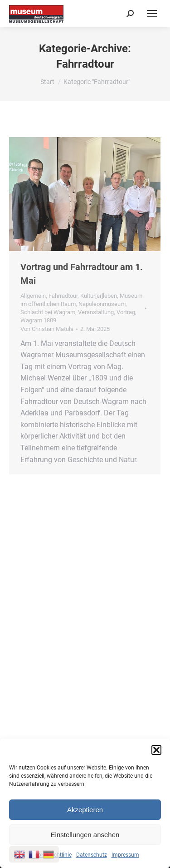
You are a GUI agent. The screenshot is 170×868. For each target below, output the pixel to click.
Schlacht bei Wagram (48, 312)
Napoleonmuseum (102, 304)
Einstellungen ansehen (85, 835)
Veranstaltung (96, 312)
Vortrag (126, 312)
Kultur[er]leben (99, 296)
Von (47, 329)
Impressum (125, 855)
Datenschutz (92, 855)
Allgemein (33, 296)
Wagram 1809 (38, 320)
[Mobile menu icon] (152, 14)
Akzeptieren (85, 810)
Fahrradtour (63, 296)
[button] (156, 750)
